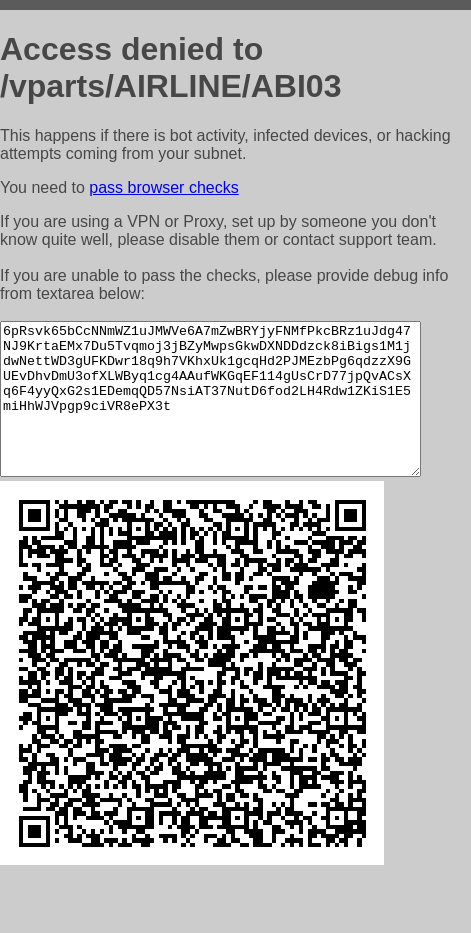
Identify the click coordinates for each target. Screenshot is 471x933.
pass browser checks (163, 187)
